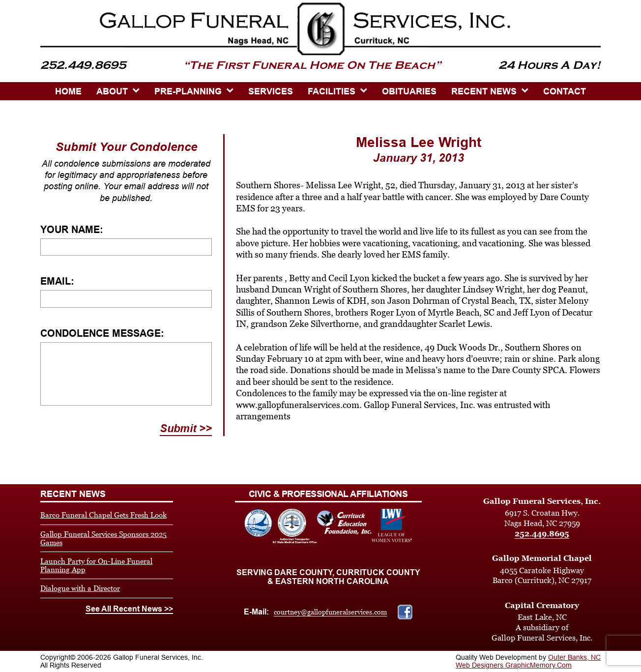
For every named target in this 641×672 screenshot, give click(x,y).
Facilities (332, 91)
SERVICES (271, 91)
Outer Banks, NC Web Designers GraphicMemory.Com (528, 661)
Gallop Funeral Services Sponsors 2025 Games (103, 538)
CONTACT (565, 91)
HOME (68, 91)
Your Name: (72, 230)
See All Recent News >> (129, 609)
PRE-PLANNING (188, 91)
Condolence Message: (102, 333)
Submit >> (186, 428)
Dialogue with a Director (80, 588)
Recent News (484, 91)
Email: (57, 281)
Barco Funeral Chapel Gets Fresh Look (103, 515)
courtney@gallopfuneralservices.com (330, 612)
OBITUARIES (409, 91)
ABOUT (112, 91)
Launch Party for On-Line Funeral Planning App (96, 565)
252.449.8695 (542, 534)
